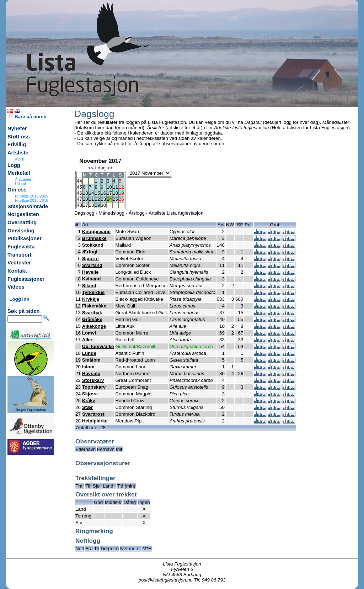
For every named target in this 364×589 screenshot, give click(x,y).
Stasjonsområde (28, 206)
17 (109, 193)
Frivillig (17, 144)
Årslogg (137, 213)
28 (92, 205)
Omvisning (21, 231)
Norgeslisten (23, 214)
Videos (16, 287)
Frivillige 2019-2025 (31, 196)
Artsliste (18, 153)
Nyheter (17, 128)
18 (115, 193)
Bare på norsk (28, 117)
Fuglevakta (21, 247)
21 (92, 199)
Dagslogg (84, 213)
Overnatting (22, 222)
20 (85, 199)
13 (85, 193)
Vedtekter (19, 263)
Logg (14, 165)
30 (103, 205)
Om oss (17, 190)
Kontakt (17, 271)
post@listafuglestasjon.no (166, 580)
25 (115, 199)
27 (85, 205)
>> (110, 168)
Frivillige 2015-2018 (31, 200)
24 (109, 199)
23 (103, 199)
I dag (100, 168)
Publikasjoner (25, 238)
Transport (20, 255)
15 (97, 193)
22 (97, 199)
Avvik (19, 159)
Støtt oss (19, 137)
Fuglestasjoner (26, 279)
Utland (20, 184)
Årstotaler (23, 179)
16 (103, 193)
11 (115, 187)
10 (109, 187)
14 (92, 193)
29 (97, 205)
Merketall (19, 173)
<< (91, 168)
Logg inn (19, 299)
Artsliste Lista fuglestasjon (176, 213)
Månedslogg (111, 213)
